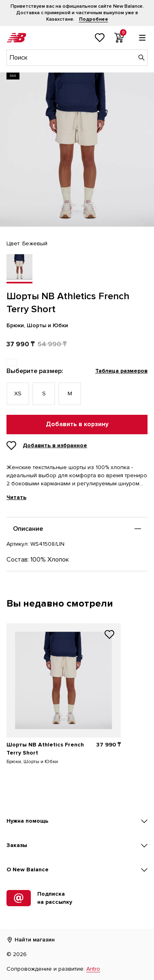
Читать (16, 498)
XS (18, 394)
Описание (28, 529)
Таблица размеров (121, 371)
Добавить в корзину (77, 424)
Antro (93, 969)
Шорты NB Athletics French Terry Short (45, 749)
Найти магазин (31, 940)
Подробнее (94, 19)
